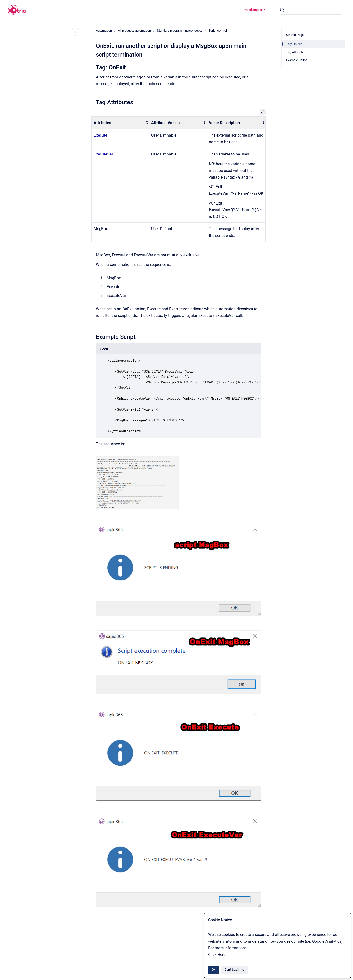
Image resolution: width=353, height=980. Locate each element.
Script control (218, 31)
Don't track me (234, 970)
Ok (214, 970)
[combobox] (311, 10)
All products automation (134, 31)
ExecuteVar (103, 154)
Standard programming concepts (180, 31)
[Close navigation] (76, 32)
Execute (100, 135)
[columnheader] (120, 123)
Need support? (255, 10)
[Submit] (282, 10)
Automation (104, 31)
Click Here (217, 955)
